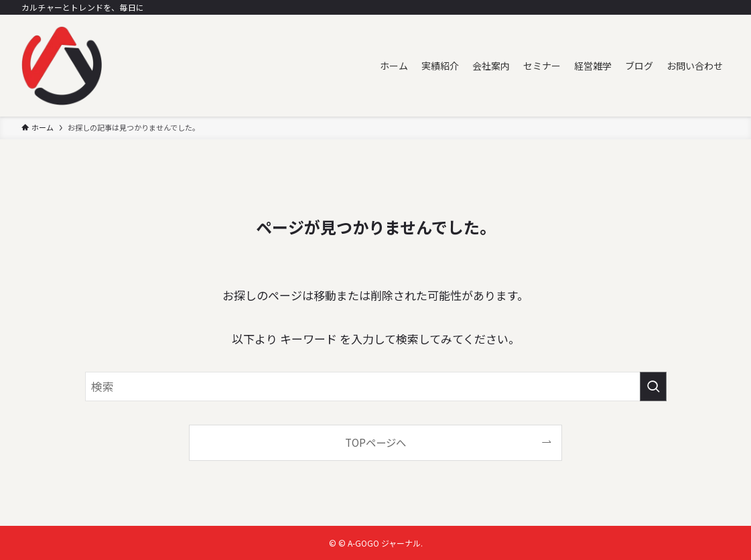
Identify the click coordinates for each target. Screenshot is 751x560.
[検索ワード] (376, 387)
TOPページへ (375, 442)
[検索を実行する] (653, 387)
